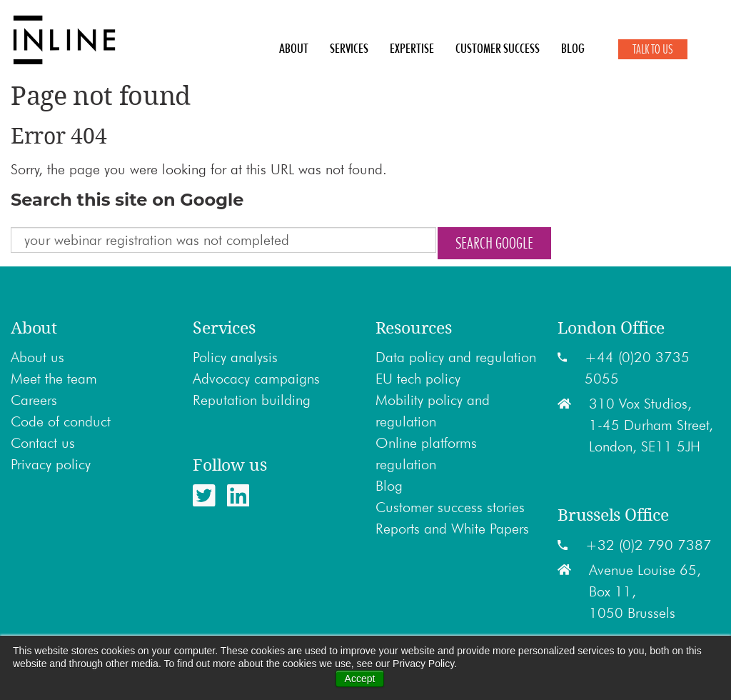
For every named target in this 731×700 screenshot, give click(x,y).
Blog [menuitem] (573, 49)
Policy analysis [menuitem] (235, 357)
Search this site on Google (127, 200)
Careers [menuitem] (34, 400)
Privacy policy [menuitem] (51, 464)
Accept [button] (360, 679)
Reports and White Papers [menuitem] (452, 529)
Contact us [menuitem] (43, 443)
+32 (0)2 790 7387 (649, 545)
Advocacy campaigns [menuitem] (256, 379)
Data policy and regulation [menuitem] (456, 357)
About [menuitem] (294, 49)
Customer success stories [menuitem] (450, 507)
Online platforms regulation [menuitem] (426, 454)
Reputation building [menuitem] (252, 400)
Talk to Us (653, 49)
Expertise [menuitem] (412, 49)
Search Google (494, 243)
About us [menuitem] (37, 357)
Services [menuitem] (349, 49)
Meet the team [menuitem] (54, 379)
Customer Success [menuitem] (498, 49)
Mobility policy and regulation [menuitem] (433, 411)
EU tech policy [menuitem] (418, 379)
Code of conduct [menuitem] (61, 421)
